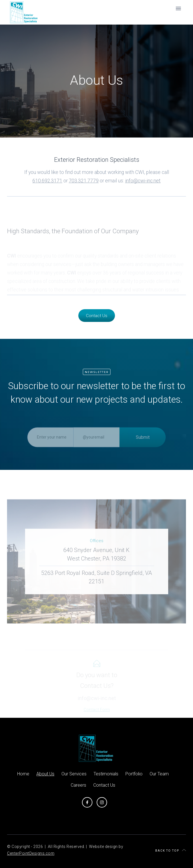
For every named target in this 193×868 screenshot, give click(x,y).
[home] (23, 12)
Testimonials (106, 774)
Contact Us (97, 316)
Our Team (159, 774)
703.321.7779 (84, 181)
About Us (45, 774)
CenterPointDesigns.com (31, 853)
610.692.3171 (47, 181)
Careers (78, 785)
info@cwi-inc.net (143, 181)
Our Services (74, 774)
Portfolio (134, 774)
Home (23, 774)
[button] (178, 8)
